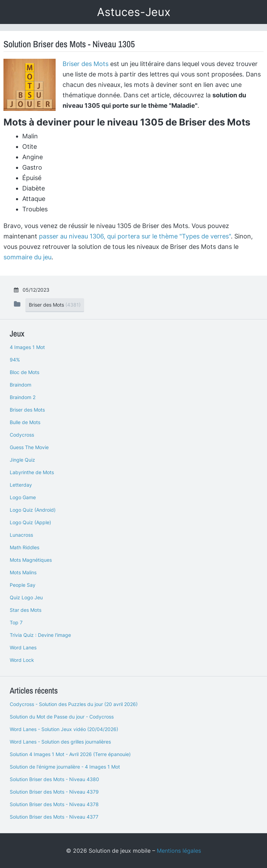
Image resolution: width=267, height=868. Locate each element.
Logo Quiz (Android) (33, 510)
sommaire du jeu (27, 257)
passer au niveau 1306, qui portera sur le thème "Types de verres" (135, 236)
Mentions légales (179, 851)
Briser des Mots (86, 64)
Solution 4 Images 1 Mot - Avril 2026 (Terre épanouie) (70, 754)
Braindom (21, 385)
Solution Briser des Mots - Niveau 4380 (54, 779)
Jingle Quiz (22, 460)
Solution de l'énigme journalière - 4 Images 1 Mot (65, 767)
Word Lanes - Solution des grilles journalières (60, 742)
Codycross (22, 435)
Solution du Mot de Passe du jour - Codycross (62, 717)
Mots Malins (23, 572)
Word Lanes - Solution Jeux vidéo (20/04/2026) (64, 729)
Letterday (21, 485)
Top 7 (16, 622)
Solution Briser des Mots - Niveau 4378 (54, 804)
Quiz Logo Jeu (26, 597)
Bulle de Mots (25, 422)
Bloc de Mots (25, 372)
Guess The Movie (29, 447)
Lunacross (21, 535)
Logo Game (23, 497)
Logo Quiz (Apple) (30, 522)
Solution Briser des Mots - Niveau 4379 (54, 792)
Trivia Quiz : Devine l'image (40, 635)
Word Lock (22, 660)
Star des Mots (26, 610)
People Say (23, 585)
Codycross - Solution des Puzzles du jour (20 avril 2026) (74, 704)
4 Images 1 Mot (27, 347)
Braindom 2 (23, 397)
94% (15, 360)
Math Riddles (25, 547)
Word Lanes (23, 647)
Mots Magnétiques (31, 560)
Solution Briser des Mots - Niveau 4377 (54, 817)
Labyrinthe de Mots (32, 472)
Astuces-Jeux (134, 12)
